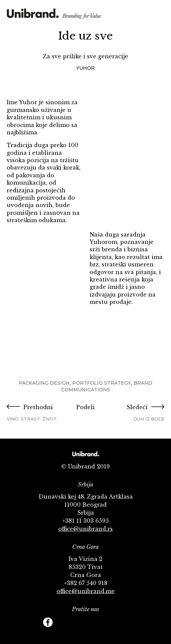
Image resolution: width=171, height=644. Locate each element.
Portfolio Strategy (102, 383)
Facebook (48, 622)
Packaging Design (44, 383)
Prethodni (33, 413)
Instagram (93, 622)
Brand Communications (107, 386)
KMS (54, 16)
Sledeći (138, 413)
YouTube (78, 622)
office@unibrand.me (86, 591)
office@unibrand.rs (85, 529)
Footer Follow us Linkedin (123, 622)
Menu (159, 14)
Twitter (63, 622)
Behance (108, 622)
